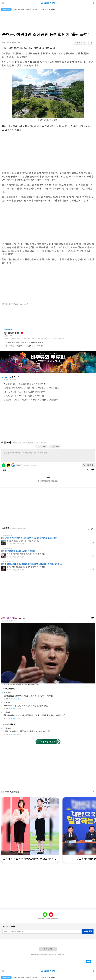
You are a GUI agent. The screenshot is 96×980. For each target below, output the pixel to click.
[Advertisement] (48, 22)
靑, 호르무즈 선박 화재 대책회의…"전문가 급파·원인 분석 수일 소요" (34, 715)
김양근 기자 (13, 333)
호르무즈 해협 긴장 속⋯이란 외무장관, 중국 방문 (26, 706)
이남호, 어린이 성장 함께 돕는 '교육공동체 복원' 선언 (25, 342)
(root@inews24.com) (21, 304)
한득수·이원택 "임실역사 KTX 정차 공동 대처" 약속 (25, 346)
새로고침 (21, 377)
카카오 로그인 (8, 465)
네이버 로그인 (4, 465)
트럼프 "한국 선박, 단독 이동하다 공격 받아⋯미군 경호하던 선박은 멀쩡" (31, 400)
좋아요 (22, 333)
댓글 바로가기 (88, 962)
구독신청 (88, 931)
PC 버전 (48, 949)
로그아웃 (19, 465)
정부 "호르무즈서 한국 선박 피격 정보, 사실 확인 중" (27, 731)
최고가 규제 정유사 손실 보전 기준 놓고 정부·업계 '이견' (24, 384)
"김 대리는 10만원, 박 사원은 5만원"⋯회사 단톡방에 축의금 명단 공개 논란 (32, 388)
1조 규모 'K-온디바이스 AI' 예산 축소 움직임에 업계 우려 (25, 392)
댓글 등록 (90, 465)
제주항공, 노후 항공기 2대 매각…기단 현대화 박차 (34, 9)
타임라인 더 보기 (48, 742)
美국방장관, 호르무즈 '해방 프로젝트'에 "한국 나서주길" (29, 696)
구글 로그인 (13, 465)
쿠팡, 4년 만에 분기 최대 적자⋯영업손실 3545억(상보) (24, 396)
